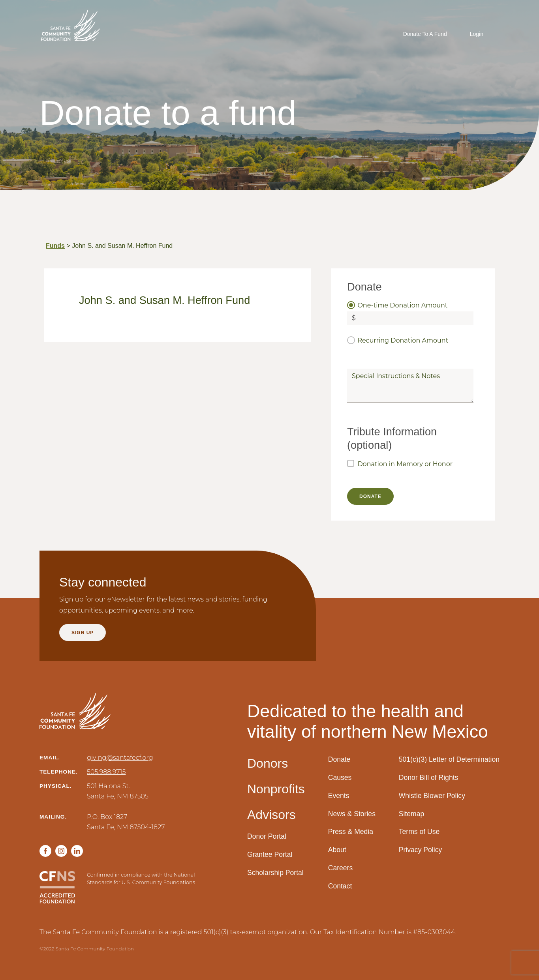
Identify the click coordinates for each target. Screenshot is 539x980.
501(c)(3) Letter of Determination (449, 759)
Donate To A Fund (425, 34)
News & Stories (352, 814)
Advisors (271, 815)
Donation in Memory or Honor (405, 464)
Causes (340, 778)
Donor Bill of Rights (429, 778)
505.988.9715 (106, 772)
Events (339, 796)
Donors (268, 763)
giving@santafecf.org (120, 758)
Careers (341, 868)
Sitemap (412, 814)
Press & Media (351, 832)
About (337, 850)
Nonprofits (276, 789)
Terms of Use (419, 832)
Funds (55, 246)
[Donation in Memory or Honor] (351, 463)
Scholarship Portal (275, 873)
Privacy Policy (421, 850)
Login (477, 34)
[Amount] (417, 318)
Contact (340, 886)
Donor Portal (267, 836)
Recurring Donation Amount (403, 340)
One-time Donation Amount (402, 305)
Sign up (83, 633)
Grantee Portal (270, 854)
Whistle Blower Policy (432, 796)
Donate (339, 759)
